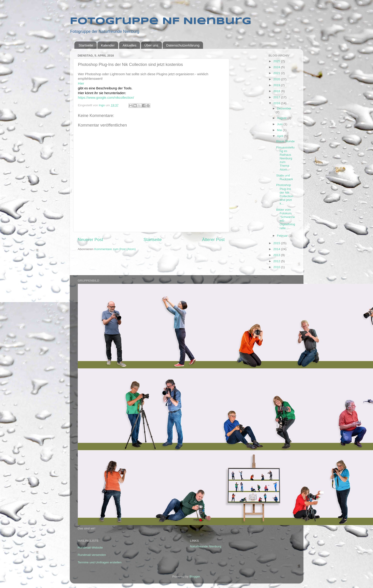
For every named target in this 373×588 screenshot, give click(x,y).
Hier (82, 83)
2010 (277, 267)
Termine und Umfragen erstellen (100, 562)
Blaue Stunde (286, 141)
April (280, 136)
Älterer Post (213, 240)
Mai (280, 130)
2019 (277, 85)
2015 (277, 243)
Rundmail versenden (92, 555)
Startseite (86, 45)
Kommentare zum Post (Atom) (115, 249)
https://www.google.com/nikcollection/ (106, 98)
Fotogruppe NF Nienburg (161, 21)
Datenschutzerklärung (183, 45)
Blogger (195, 576)
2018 (277, 91)
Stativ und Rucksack (285, 177)
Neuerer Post (90, 240)
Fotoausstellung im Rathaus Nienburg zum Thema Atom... (285, 158)
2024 (277, 67)
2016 (277, 103)
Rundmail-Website (90, 548)
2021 (277, 73)
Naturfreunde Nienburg (206, 546)
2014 (277, 249)
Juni (280, 124)
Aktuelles (129, 45)
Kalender (108, 45)
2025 (277, 61)
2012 (277, 261)
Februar (283, 236)
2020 (277, 79)
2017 (277, 97)
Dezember (284, 108)
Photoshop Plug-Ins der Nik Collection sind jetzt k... (285, 194)
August (282, 118)
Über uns (151, 45)
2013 (277, 255)
